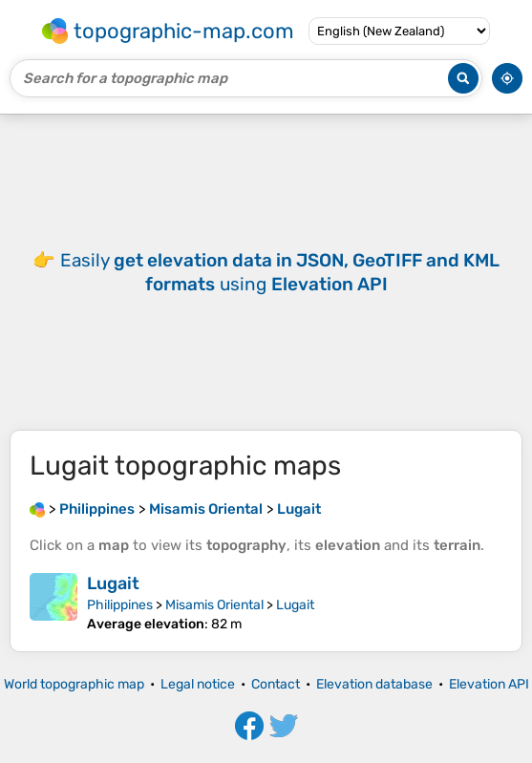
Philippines (120, 605)
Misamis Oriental (214, 605)
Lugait (113, 583)
